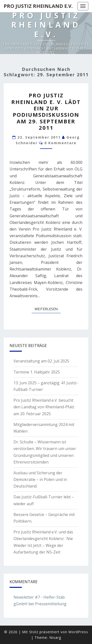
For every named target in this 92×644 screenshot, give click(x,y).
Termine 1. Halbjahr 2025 (37, 372)
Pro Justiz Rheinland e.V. (38, 6)
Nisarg (55, 638)
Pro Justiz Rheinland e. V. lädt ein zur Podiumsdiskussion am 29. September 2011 (46, 111)
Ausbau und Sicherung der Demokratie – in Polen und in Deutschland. (40, 479)
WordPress (78, 632)
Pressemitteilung (51, 604)
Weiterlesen (48, 309)
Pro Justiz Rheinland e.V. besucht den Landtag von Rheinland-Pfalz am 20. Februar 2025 (44, 407)
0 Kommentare (60, 143)
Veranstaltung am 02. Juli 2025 (41, 361)
